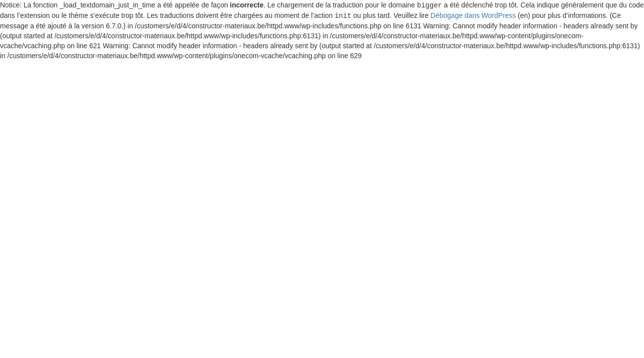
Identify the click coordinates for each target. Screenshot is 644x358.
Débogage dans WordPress (473, 15)
